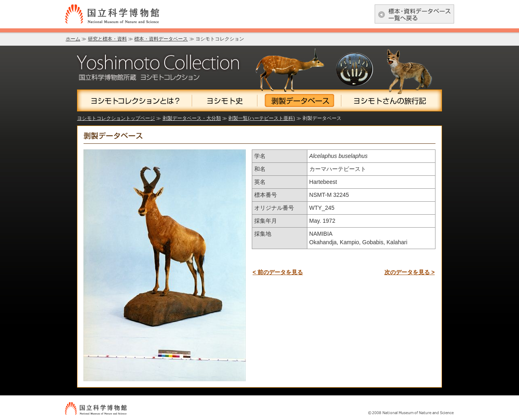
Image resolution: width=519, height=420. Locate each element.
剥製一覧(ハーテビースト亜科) (262, 118)
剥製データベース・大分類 (192, 118)
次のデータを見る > (410, 272)
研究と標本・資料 (107, 39)
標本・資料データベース (161, 39)
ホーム (73, 39)
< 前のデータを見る (278, 272)
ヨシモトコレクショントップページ (116, 118)
